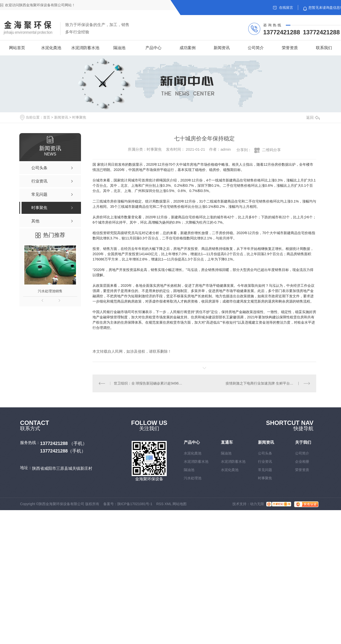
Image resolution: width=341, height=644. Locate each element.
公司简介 (256, 48)
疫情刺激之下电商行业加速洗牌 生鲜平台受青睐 (263, 383)
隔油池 (119, 48)
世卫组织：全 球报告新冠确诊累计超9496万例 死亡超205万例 (148, 383)
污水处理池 (193, 478)
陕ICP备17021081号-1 (135, 504)
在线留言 (283, 8)
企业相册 (302, 462)
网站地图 (180, 504)
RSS (160, 504)
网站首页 (17, 48)
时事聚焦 (79, 117)
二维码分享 (271, 150)
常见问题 (265, 470)
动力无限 (257, 504)
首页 (47, 117)
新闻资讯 (222, 48)
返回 (313, 117)
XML (168, 504)
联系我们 (324, 48)
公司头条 (265, 453)
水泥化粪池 (51, 48)
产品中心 (153, 48)
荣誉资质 (290, 48)
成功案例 (188, 48)
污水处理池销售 (50, 291)
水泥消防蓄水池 (85, 48)
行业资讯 (265, 462)
